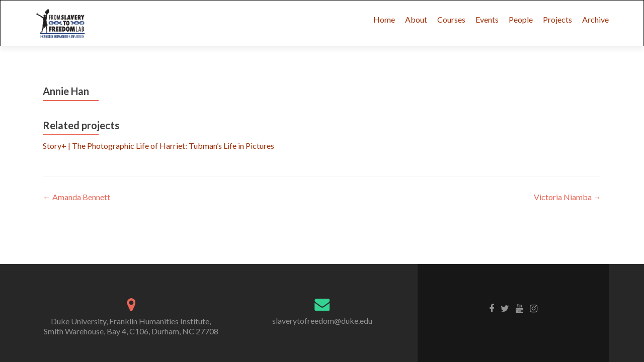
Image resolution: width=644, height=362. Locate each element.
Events (487, 19)
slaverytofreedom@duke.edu (322, 321)
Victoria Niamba (568, 197)
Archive (595, 19)
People (521, 19)
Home (384, 19)
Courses (451, 19)
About (416, 19)
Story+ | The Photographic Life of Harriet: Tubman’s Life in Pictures (158, 146)
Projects (557, 19)
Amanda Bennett (76, 197)
